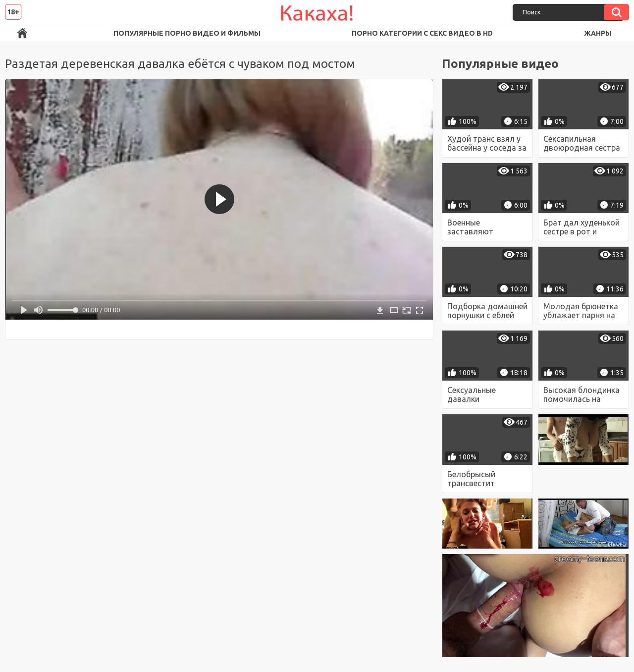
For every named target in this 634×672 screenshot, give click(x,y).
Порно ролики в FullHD (22, 33)
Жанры (598, 33)
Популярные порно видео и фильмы (187, 33)
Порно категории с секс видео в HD (422, 33)
